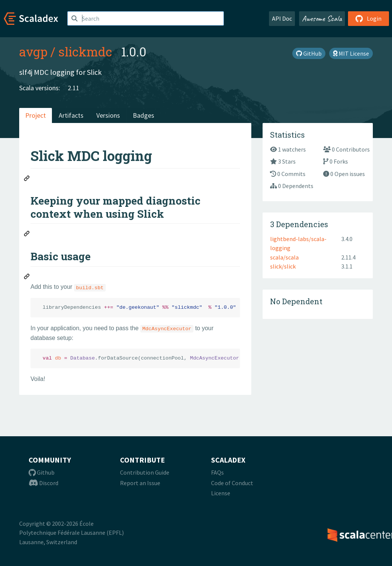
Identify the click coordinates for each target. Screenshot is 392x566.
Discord (43, 483)
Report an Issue (140, 483)
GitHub (309, 53)
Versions (108, 115)
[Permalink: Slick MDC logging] (27, 179)
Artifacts (71, 115)
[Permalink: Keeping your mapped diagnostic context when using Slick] (27, 235)
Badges (144, 115)
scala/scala (284, 257)
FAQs (217, 472)
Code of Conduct (232, 483)
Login (368, 18)
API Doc (282, 18)
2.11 (74, 88)
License (221, 493)
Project (36, 115)
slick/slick (283, 266)
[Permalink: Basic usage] (27, 278)
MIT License (351, 53)
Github (42, 472)
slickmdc (85, 52)
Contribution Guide (145, 472)
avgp (33, 52)
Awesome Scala (322, 18)
